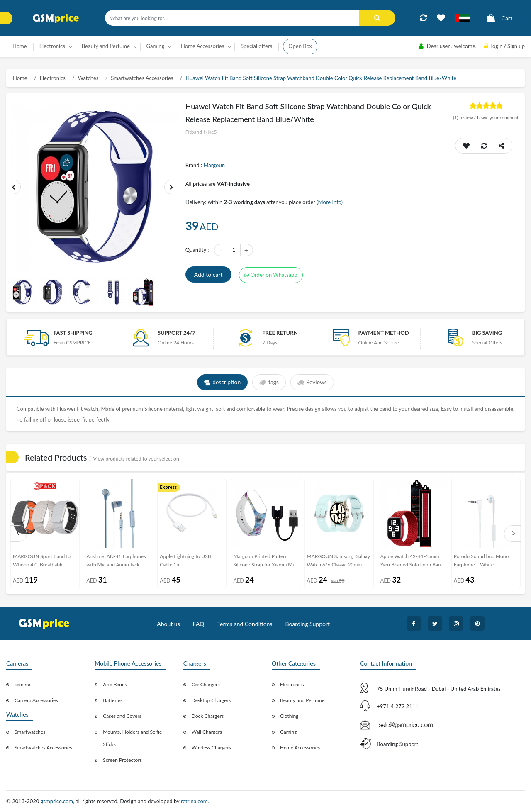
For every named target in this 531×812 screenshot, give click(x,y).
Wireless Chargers (211, 747)
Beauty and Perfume (302, 700)
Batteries (113, 700)
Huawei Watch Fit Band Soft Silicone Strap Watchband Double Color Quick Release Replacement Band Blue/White (321, 78)
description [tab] (222, 383)
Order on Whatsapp (271, 275)
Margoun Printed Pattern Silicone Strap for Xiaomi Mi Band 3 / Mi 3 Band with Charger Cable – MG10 (263, 562)
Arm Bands (115, 684)
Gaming (288, 732)
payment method (383, 333)
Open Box (300, 46)
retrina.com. (195, 801)
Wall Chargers (207, 732)
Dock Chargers (208, 716)
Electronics (53, 78)
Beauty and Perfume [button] (106, 46)
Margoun (214, 165)
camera (22, 684)
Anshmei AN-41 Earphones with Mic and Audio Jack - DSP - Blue (116, 562)
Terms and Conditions (245, 624)
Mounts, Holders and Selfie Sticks (132, 738)
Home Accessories (300, 747)
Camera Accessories (36, 700)
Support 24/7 (177, 333)
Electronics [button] (52, 46)
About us (168, 624)
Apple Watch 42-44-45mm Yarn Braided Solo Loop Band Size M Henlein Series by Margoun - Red (412, 562)
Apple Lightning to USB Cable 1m (185, 560)
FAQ (199, 624)
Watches (88, 78)
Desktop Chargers (211, 700)
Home (20, 46)
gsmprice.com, (58, 801)
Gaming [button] (156, 46)
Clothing (289, 716)
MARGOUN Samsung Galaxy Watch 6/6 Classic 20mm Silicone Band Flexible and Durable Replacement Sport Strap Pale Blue (339, 562)
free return (280, 333)
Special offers (256, 46)
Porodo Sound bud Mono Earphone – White (481, 560)
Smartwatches (30, 732)
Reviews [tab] (312, 383)
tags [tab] (269, 383)
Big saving (487, 333)
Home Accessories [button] (202, 46)
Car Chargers (206, 684)
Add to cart (208, 274)
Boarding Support (308, 624)
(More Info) (330, 202)
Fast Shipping (73, 333)
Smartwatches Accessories (142, 78)
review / (465, 118)
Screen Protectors (122, 760)
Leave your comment (498, 118)
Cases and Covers (122, 716)
